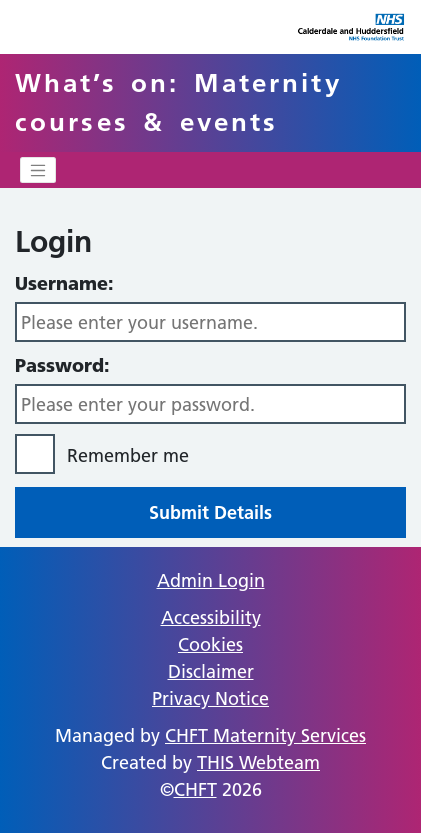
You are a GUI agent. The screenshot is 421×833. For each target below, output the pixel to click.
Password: (62, 365)
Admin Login (211, 580)
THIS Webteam (258, 762)
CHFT (195, 789)
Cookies (210, 644)
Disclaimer (211, 671)
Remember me (128, 455)
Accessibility (211, 617)
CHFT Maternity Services (265, 735)
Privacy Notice (210, 698)
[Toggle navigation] (38, 170)
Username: (64, 283)
